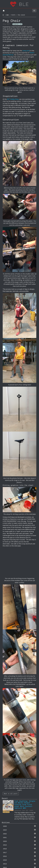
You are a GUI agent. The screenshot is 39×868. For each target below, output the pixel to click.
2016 (19, 856)
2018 (19, 849)
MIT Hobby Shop (13, 99)
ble (20, 4)
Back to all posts (11, 794)
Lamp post (26, 51)
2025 (19, 826)
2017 (19, 852)
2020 (19, 841)
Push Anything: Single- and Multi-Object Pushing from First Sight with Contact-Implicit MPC (25, 804)
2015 (19, 860)
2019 (19, 845)
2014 (19, 864)
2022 (19, 834)
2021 (19, 837)
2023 (19, 830)
